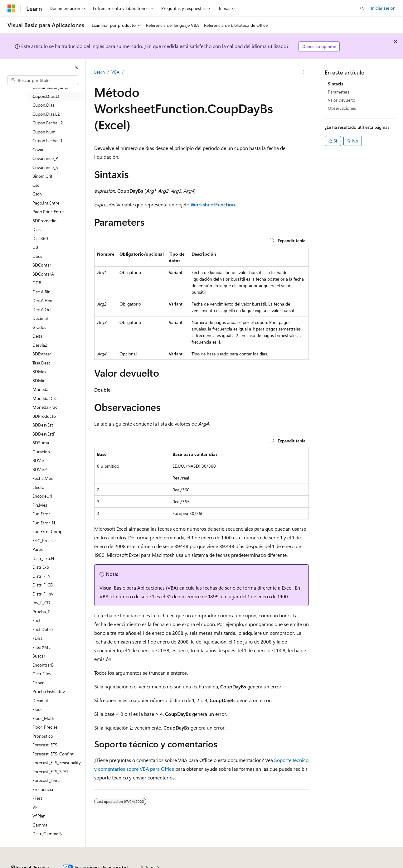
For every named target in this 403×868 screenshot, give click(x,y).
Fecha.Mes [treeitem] (43, 478)
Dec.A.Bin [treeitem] (41, 292)
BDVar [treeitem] (38, 460)
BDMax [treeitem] (39, 371)
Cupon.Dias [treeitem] (43, 105)
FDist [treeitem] (37, 638)
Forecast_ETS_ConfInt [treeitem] (53, 754)
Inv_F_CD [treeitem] (41, 603)
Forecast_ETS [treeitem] (45, 745)
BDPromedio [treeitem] (44, 221)
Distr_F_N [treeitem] (41, 576)
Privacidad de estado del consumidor (249, 865)
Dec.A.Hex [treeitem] (42, 300)
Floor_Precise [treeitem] (45, 727)
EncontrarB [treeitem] (43, 665)
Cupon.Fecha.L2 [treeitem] (48, 123)
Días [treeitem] (36, 229)
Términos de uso (312, 865)
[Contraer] (76, 67)
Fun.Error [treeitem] (41, 514)
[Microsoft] (12, 8)
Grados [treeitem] (39, 327)
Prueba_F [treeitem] (41, 612)
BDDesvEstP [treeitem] (44, 434)
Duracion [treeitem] (41, 452)
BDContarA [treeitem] (43, 274)
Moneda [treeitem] (40, 389)
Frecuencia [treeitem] (43, 789)
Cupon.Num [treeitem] (44, 132)
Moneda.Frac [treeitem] (45, 407)
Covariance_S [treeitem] (45, 167)
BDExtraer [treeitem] (42, 354)
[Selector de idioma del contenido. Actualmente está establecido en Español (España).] (30, 850)
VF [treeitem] (35, 807)
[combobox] (43, 80)
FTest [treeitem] (37, 798)
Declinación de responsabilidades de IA (45, 865)
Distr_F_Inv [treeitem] (43, 594)
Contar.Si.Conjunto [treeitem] (51, 87)
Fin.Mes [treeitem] (40, 505)
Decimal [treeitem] (40, 318)
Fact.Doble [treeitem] (43, 629)
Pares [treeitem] (38, 549)
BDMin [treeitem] (39, 381)
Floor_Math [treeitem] (43, 718)
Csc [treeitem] (36, 185)
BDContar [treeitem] (42, 265)
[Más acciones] (303, 72)
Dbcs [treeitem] (37, 256)
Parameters (339, 92)
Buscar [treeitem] (39, 656)
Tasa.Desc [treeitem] (41, 363)
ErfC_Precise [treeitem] (44, 540)
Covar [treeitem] (38, 149)
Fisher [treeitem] (38, 683)
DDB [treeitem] (37, 283)
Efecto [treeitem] (38, 487)
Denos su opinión (319, 46)
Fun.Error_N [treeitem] (44, 523)
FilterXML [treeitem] (41, 647)
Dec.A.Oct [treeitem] (42, 309)
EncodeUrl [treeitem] (42, 496)
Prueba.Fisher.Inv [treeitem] (49, 691)
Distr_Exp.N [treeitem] (43, 558)
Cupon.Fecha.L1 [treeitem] (47, 140)
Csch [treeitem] (37, 194)
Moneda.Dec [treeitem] (45, 398)
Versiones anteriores (108, 865)
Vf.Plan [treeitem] (39, 816)
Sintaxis (335, 84)
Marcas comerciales (354, 865)
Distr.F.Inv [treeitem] (42, 674)
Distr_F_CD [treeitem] (43, 585)
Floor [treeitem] (37, 709)
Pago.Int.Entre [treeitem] (46, 203)
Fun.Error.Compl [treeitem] (48, 531)
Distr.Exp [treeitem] (41, 567)
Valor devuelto (342, 100)
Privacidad (192, 865)
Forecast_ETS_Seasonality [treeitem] (57, 762)
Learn (100, 72)
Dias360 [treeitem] (40, 238)
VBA (115, 72)
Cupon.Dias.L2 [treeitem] (46, 114)
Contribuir (165, 865)
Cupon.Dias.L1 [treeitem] (46, 96)
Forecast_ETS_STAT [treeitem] (50, 772)
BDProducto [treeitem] (44, 416)
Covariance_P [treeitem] (45, 158)
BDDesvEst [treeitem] (43, 425)
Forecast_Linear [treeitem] (47, 780)
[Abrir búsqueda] (362, 8)
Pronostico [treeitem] (43, 736)
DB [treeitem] (35, 247)
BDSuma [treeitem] (41, 443)
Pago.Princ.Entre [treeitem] (48, 212)
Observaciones (342, 108)
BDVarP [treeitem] (40, 469)
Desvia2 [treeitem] (40, 345)
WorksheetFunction (213, 204)
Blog (139, 865)
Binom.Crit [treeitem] (42, 176)
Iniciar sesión (383, 8)
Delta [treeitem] (37, 336)
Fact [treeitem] (36, 620)
